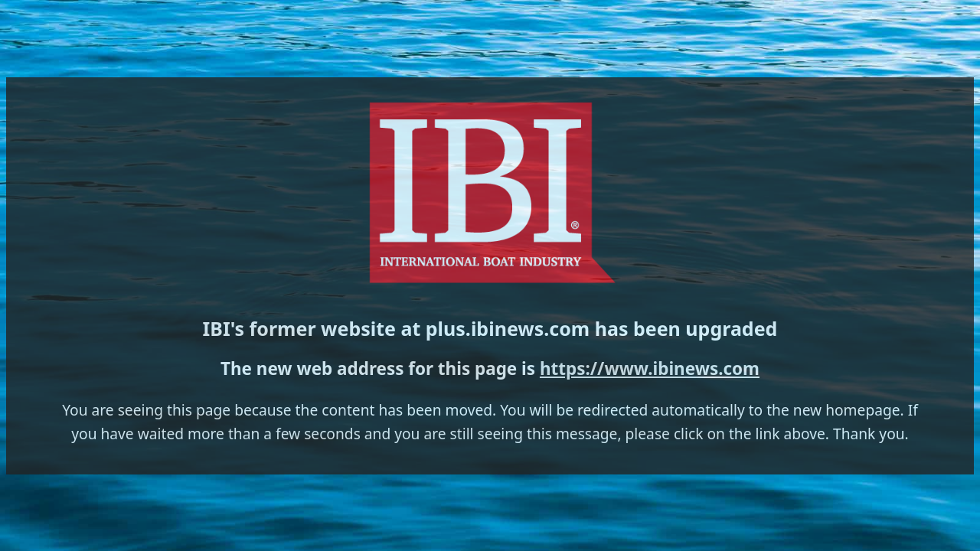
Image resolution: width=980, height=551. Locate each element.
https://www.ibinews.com (541, 302)
